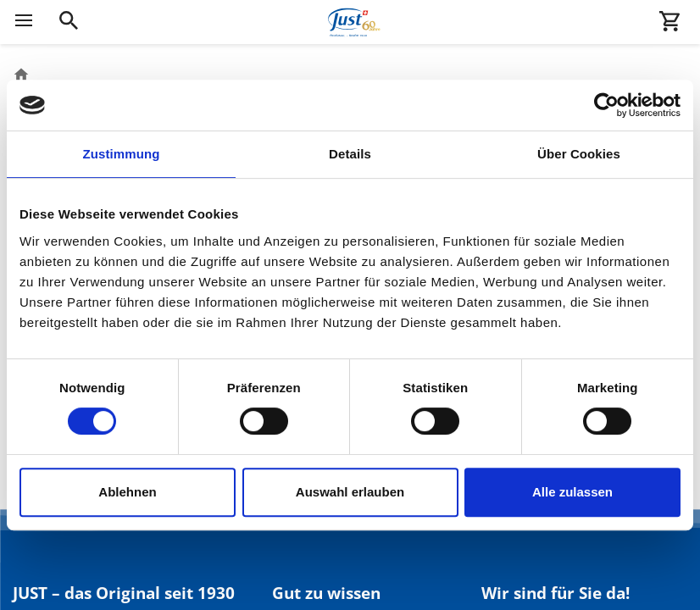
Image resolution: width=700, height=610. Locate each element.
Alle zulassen (572, 492)
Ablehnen (127, 492)
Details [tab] (350, 154)
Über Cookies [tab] (579, 154)
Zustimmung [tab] (122, 154)
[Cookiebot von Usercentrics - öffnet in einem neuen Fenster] (606, 105)
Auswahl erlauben (350, 492)
